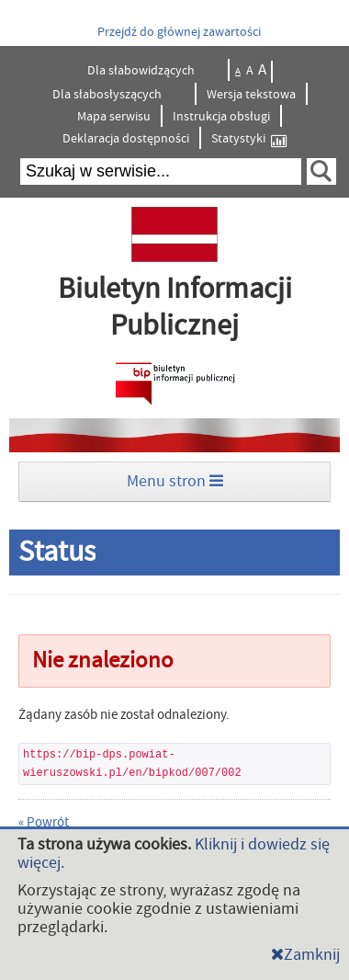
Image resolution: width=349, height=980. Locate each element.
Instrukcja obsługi (221, 117)
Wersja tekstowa (251, 95)
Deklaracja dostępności (126, 139)
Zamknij (305, 955)
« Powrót (44, 822)
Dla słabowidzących (142, 71)
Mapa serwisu (114, 117)
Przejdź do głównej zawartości (179, 32)
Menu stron (175, 481)
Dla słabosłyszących (108, 95)
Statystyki (249, 139)
